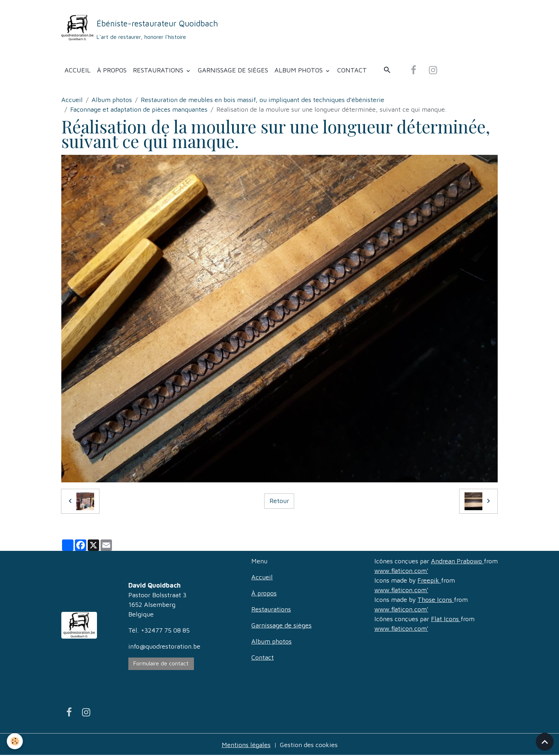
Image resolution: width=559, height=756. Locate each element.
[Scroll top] (545, 742)
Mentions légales (246, 745)
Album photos (299, 70)
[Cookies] (15, 741)
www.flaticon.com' (401, 571)
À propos (112, 70)
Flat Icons (446, 619)
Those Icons (436, 600)
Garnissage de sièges (233, 70)
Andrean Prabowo (457, 561)
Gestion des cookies (309, 745)
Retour (279, 501)
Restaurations (159, 70)
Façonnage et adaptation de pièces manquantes (139, 109)
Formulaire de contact (161, 663)
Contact (352, 70)
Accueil (78, 70)
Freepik (429, 580)
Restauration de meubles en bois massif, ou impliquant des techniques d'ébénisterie (263, 100)
